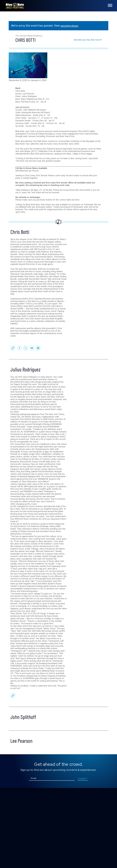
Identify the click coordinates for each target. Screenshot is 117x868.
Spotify (38, 376)
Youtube (32, 376)
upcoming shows (71, 26)
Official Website (13, 376)
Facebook (19, 376)
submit (85, 859)
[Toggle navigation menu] (110, 6)
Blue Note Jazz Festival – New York (15, 6)
